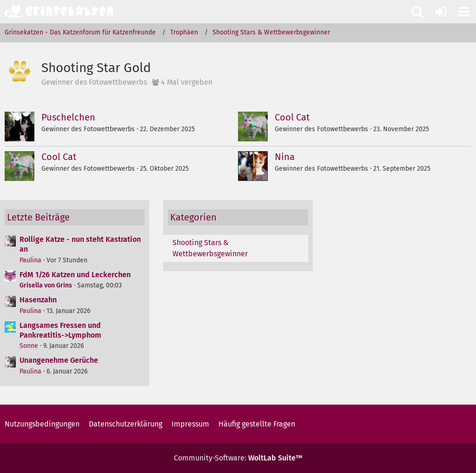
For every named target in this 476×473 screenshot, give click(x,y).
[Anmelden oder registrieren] (441, 12)
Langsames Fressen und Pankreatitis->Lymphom (60, 330)
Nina (285, 157)
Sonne (29, 346)
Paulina (30, 260)
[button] (464, 12)
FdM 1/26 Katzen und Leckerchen (75, 275)
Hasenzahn (38, 300)
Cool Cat (292, 117)
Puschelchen (68, 117)
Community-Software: (238, 458)
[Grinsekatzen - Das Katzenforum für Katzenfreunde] (59, 11)
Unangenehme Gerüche (59, 360)
